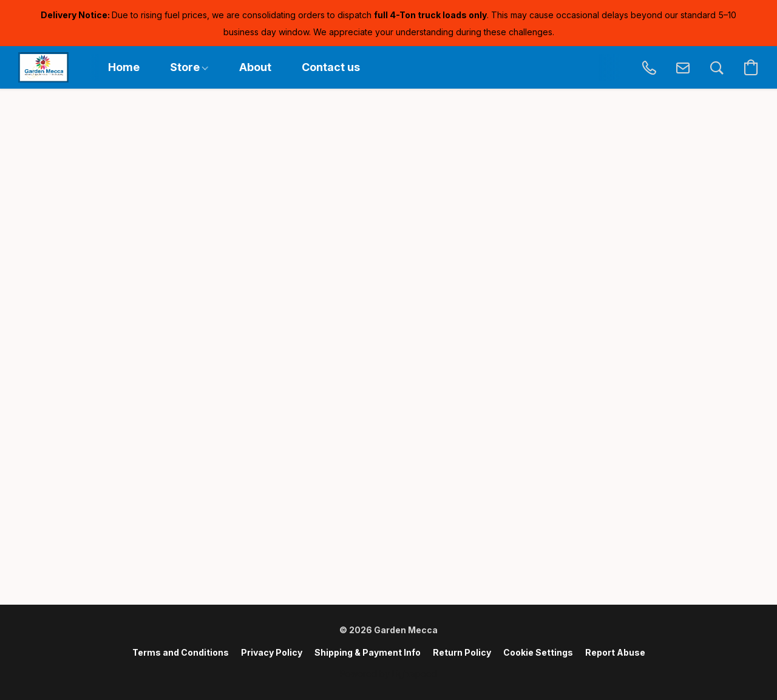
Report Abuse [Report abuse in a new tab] (615, 652)
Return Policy (462, 652)
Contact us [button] (331, 67)
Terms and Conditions (181, 652)
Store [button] (189, 67)
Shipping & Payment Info (368, 652)
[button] (43, 67)
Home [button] (124, 67)
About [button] (255, 67)
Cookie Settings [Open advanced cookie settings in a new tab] (538, 652)
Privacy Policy (272, 652)
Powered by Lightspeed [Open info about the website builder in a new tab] (388, 674)
